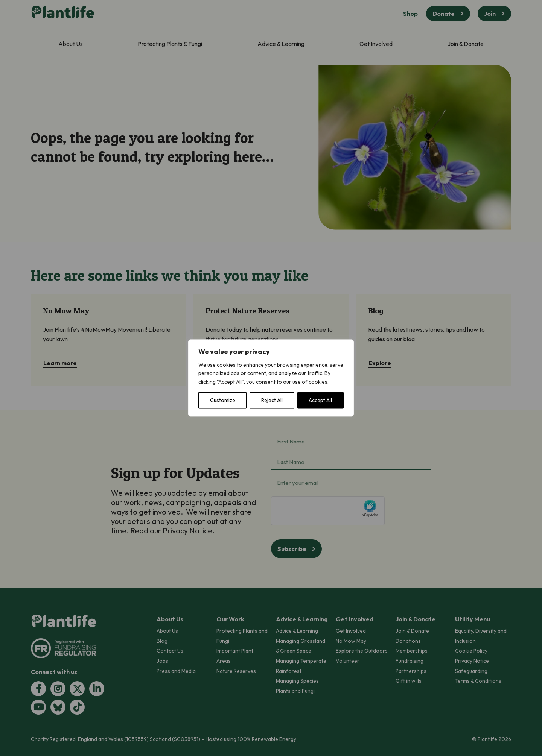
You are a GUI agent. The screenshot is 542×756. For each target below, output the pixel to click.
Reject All (272, 401)
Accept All (320, 401)
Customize (223, 401)
